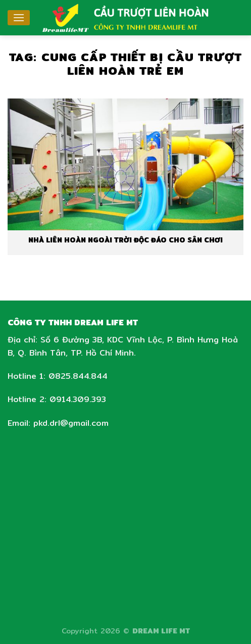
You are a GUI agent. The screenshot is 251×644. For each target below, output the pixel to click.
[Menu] (19, 17)
